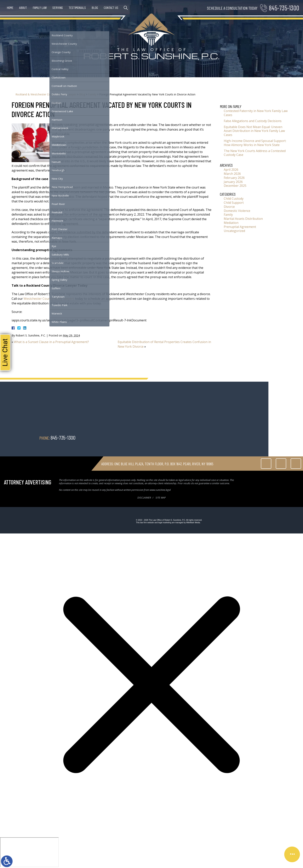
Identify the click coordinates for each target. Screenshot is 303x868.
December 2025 (235, 186)
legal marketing (165, 523)
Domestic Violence (237, 211)
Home (10, 8)
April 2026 (231, 170)
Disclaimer (144, 498)
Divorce (229, 207)
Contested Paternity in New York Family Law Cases (256, 113)
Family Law (40, 8)
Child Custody (234, 199)
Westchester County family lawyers (49, 299)
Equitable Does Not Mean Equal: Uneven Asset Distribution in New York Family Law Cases (254, 131)
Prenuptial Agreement (240, 227)
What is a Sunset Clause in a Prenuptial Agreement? (51, 342)
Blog (95, 8)
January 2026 (233, 182)
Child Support (234, 203)
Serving (58, 8)
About (23, 8)
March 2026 (232, 174)
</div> (29, 852)
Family (92, 94)
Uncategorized (234, 231)
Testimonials (77, 8)
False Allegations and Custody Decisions (253, 121)
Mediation (231, 223)
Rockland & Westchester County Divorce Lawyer (46, 94)
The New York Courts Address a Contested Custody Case (255, 153)
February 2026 (234, 178)
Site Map (161, 498)
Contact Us (111, 8)
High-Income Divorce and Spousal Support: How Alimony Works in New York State (255, 143)
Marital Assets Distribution (243, 219)
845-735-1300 (284, 8)
